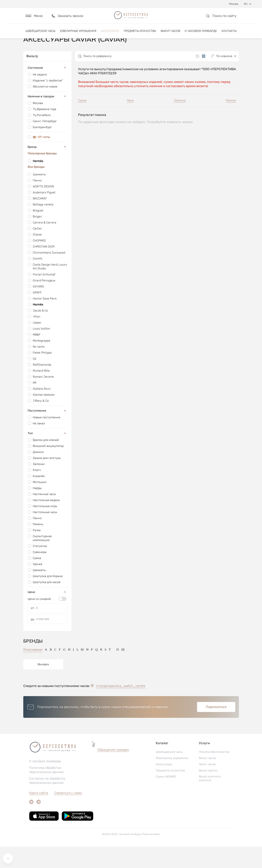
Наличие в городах (47, 118)
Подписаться (216, 728)
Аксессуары (110, 34)
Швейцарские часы (40, 34)
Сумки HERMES (166, 798)
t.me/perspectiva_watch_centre (121, 707)
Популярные (33, 671)
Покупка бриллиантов (214, 773)
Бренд (47, 168)
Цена (47, 613)
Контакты (229, 34)
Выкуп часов (170, 34)
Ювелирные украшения (78, 34)
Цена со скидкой (39, 620)
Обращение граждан (113, 771)
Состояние (47, 89)
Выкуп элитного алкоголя (210, 800)
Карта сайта (39, 814)
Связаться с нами (68, 814)
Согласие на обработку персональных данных (47, 802)
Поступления (47, 432)
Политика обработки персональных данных (46, 791)
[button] (34, 18)
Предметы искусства (140, 34)
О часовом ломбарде (201, 34)
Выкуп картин (208, 792)
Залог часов (207, 786)
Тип (47, 454)
